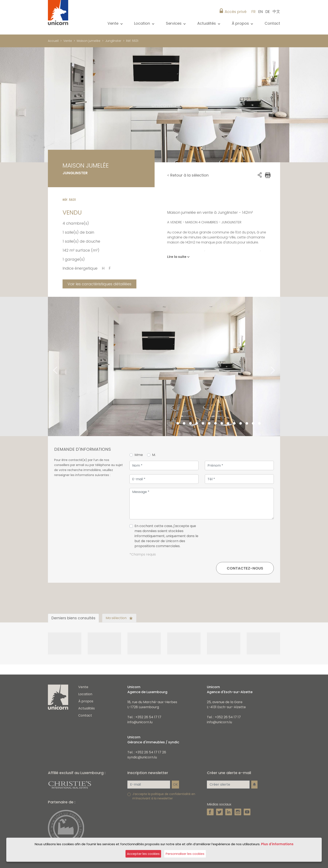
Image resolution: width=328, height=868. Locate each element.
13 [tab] (247, 424)
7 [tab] (209, 424)
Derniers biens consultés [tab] (73, 618)
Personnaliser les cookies (185, 854)
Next (278, 367)
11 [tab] (234, 424)
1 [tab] (172, 424)
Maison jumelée (89, 41)
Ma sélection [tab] (119, 618)
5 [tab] (197, 424)
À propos (86, 701)
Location (85, 694)
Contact (272, 23)
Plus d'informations (277, 844)
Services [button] (174, 23)
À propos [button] (241, 23)
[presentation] (242, 538)
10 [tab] (228, 424)
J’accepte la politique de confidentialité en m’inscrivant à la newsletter (164, 796)
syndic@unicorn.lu (142, 757)
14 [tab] (253, 424)
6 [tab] (203, 424)
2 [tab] (178, 424)
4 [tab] (190, 424)
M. (154, 455)
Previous (50, 367)
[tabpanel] (164, 366)
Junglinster (113, 41)
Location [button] (143, 23)
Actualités (86, 708)
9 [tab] (222, 424)
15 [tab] (259, 424)
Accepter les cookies (143, 854)
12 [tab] (241, 424)
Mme (139, 455)
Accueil (53, 41)
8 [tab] (215, 424)
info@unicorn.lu (140, 722)
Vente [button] (113, 23)
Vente (68, 41)
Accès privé (236, 12)
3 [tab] (184, 424)
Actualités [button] (207, 23)
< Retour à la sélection (188, 175)
